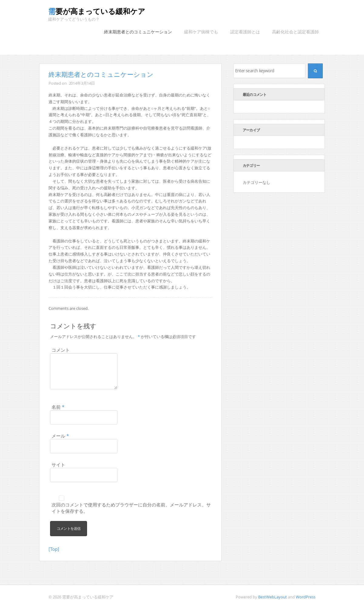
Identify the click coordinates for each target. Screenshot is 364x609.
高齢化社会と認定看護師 (295, 32)
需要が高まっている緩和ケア (97, 11)
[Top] (54, 549)
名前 (58, 407)
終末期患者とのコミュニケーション (138, 32)
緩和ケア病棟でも (201, 32)
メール (60, 436)
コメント (61, 350)
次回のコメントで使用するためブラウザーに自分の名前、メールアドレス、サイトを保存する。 (131, 508)
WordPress (306, 597)
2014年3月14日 (82, 83)
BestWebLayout (273, 597)
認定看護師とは (245, 32)
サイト (58, 465)
